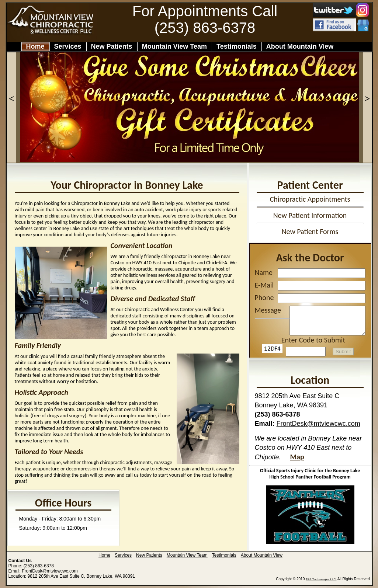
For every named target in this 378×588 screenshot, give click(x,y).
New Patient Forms (310, 232)
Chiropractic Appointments (310, 199)
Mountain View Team (174, 46)
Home (35, 46)
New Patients (112, 46)
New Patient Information (310, 215)
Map (297, 457)
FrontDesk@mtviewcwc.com (318, 424)
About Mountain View (305, 46)
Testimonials (237, 46)
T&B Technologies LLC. (321, 579)
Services (68, 46)
